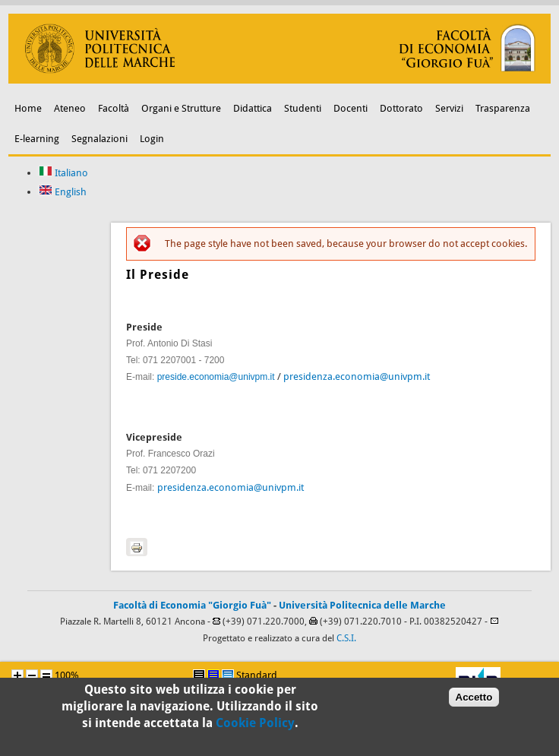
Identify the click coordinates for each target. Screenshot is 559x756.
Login (152, 139)
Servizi (449, 108)
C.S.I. (346, 638)
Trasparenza (503, 108)
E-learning (37, 139)
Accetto (474, 702)
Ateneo (70, 108)
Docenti (351, 108)
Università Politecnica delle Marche (362, 605)
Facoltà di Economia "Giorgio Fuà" (192, 605)
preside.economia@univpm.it (216, 377)
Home (28, 108)
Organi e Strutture (181, 108)
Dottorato (401, 108)
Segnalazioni (99, 139)
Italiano (63, 173)
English (63, 192)
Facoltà (114, 108)
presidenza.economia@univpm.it (357, 376)
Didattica (253, 108)
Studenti (303, 108)
